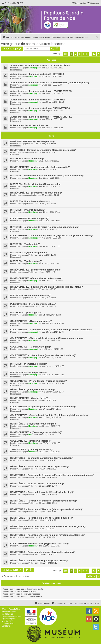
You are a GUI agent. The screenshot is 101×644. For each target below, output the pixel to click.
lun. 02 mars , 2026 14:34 (46, 435)
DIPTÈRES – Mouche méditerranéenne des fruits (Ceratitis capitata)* (47, 176)
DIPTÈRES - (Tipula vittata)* (25, 244)
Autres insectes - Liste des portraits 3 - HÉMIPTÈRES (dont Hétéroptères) (50, 83)
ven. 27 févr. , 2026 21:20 (49, 443)
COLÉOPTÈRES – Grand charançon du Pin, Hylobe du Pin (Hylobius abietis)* (52, 236)
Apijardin (32, 195)
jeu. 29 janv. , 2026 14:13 (46, 460)
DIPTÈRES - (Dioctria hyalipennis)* (29, 372)
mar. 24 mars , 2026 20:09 (53, 323)
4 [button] (83, 54)
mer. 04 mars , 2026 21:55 (50, 409)
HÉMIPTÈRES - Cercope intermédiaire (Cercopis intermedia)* (43, 150)
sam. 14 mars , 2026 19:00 (53, 366)
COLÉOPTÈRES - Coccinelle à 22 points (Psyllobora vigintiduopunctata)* (49, 415)
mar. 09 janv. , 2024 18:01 (52, 119)
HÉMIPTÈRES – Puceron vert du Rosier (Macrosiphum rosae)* (44, 501)
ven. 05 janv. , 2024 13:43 (52, 111)
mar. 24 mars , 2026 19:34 (53, 332)
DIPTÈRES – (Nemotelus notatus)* (29, 364)
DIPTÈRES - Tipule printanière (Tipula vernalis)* (36, 184)
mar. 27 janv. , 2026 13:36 (46, 503)
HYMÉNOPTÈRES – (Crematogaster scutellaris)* (36, 432)
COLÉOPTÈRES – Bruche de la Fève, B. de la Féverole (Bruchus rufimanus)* (51, 330)
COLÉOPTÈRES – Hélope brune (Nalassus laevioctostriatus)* (43, 355)
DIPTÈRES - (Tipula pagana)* (26, 313)
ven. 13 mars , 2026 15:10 (53, 392)
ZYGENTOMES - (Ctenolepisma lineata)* (32, 449)
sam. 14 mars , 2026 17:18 (53, 375)
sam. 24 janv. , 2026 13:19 (46, 563)
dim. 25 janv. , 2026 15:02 (46, 537)
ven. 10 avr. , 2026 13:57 (52, 238)
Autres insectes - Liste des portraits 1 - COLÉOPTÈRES (40, 65)
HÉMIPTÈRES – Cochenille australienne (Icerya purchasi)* (41, 458)
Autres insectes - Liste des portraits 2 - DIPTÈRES (37, 74)
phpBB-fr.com (16, 616)
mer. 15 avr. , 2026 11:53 (45, 204)
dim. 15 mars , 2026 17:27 (53, 358)
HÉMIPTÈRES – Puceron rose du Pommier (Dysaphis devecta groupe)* (48, 526)
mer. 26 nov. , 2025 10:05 (52, 68)
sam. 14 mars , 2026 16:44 (53, 383)
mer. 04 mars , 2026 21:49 (50, 417)
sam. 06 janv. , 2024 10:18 (53, 102)
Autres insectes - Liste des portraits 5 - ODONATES (38, 100)
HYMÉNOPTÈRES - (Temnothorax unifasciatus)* (36, 278)
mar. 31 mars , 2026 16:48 (50, 315)
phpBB (16, 609)
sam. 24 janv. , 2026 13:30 (46, 554)
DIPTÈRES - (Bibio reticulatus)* (27, 159)
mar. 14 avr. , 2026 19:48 (49, 212)
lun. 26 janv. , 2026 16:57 (46, 512)
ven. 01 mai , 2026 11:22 (45, 144)
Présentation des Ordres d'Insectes (29, 125)
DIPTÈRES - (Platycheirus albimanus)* (31, 201)
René (31, 435)
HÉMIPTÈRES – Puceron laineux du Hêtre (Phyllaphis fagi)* (42, 492)
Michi (31, 144)
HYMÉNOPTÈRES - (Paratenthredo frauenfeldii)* (36, 193)
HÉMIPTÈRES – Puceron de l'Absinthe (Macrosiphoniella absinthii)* (46, 509)
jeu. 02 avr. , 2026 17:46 (49, 263)
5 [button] (87, 54)
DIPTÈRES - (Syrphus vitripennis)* (29, 253)
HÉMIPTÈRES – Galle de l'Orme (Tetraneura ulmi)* (37, 484)
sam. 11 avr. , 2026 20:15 (49, 221)
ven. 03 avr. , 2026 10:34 (45, 255)
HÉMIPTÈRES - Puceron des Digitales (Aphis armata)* (39, 561)
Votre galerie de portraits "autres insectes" (33, 44)
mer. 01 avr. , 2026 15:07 (45, 289)
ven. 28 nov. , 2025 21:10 (52, 93)
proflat (8, 619)
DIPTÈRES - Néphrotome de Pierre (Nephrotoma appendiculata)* (45, 227)
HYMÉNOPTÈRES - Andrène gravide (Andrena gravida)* (40, 167)
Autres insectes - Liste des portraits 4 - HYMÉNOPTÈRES (41, 91)
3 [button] (79, 54)
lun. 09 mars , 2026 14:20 (46, 400)
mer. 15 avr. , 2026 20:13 (49, 186)
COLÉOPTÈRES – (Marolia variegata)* (31, 347)
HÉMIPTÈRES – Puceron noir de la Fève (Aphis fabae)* (40, 466)
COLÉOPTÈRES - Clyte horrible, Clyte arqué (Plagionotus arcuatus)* (47, 338)
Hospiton (33, 161)
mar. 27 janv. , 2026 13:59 (46, 494)
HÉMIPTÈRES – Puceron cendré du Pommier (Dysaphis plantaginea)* (47, 535)
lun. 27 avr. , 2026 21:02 (49, 161)
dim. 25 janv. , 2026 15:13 (46, 529)
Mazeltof (5, 621)
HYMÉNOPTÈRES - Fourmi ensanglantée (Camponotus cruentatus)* (47, 287)
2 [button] (75, 54)
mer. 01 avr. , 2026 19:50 (52, 281)
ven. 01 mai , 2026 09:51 (45, 152)
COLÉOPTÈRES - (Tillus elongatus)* (30, 218)
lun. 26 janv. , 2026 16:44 (46, 520)
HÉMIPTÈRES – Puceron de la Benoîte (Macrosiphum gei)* (42, 518)
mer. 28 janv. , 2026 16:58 (46, 486)
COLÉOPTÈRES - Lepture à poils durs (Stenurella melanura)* (43, 407)
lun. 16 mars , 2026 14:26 (52, 349)
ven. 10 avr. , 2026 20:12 (49, 229)
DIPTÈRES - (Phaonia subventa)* (28, 210)
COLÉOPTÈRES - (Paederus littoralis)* (31, 441)
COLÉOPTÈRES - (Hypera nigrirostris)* (31, 321)
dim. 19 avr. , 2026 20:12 (49, 178)
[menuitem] (20, 3)
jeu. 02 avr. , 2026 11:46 (45, 272)
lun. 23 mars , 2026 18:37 (49, 340)
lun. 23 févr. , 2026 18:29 (49, 452)
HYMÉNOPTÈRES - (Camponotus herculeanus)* (36, 270)
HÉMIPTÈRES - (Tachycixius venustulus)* (32, 389)
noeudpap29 (34, 68)
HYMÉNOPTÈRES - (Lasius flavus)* (29, 398)
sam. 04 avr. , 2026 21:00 (49, 246)
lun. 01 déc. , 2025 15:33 (52, 85)
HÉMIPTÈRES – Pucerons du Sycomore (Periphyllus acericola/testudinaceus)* (52, 475)
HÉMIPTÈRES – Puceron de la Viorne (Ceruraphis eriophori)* (43, 552)
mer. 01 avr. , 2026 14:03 (45, 298)
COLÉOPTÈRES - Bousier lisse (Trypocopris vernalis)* (39, 543)
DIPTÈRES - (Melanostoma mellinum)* (31, 295)
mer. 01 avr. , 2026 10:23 (45, 306)
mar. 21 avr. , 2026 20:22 (49, 169)
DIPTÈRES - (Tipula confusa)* (26, 261)
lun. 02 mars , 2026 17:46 (49, 426)
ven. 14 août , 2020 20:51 (52, 128)
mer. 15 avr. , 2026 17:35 (48, 195)
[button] (66, 54)
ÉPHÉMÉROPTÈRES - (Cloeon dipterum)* (32, 141)
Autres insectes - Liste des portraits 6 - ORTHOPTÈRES (40, 108)
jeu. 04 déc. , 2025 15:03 (52, 76)
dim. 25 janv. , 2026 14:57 (50, 546)
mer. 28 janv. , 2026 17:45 (46, 477)
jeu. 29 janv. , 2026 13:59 (46, 469)
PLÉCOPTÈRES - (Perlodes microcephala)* (33, 304)
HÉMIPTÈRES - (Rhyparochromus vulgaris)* (34, 424)
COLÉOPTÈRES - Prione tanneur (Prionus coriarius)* (39, 381)
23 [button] (94, 54)
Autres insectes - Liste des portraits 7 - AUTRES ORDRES (41, 117)
